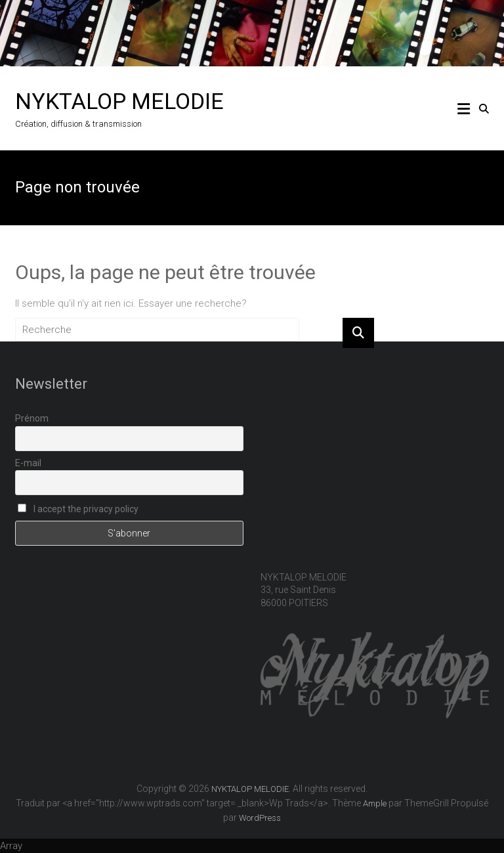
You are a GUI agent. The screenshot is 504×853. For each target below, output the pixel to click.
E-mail (28, 463)
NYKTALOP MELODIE (119, 101)
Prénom (32, 418)
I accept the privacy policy (78, 509)
